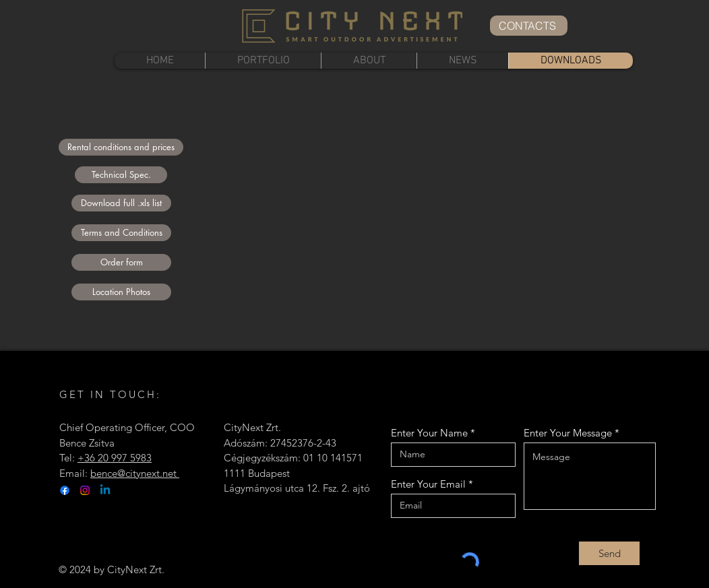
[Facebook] (65, 490)
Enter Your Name (429, 433)
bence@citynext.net (135, 473)
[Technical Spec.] (121, 175)
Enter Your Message (568, 433)
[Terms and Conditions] (121, 233)
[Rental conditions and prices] (121, 147)
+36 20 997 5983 (115, 458)
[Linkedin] (105, 490)
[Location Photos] (121, 292)
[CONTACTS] (529, 26)
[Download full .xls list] (121, 203)
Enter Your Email (428, 484)
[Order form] (121, 262)
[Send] (609, 553)
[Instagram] (85, 490)
